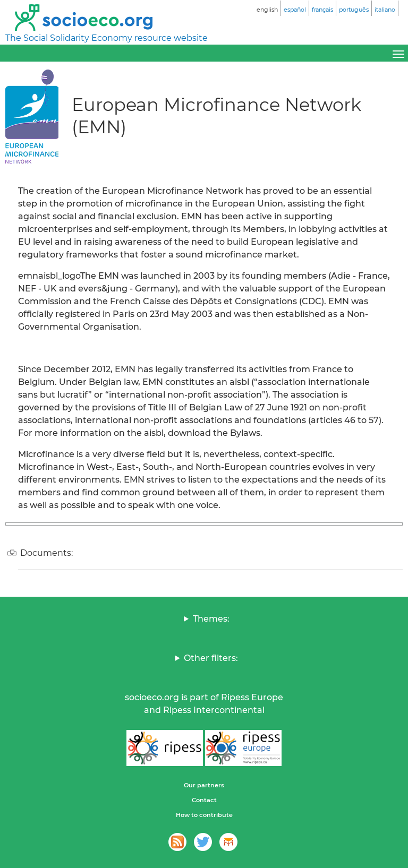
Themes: (211, 619)
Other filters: (211, 658)
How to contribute (204, 815)
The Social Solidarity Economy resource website (107, 38)
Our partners (204, 785)
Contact (204, 800)
